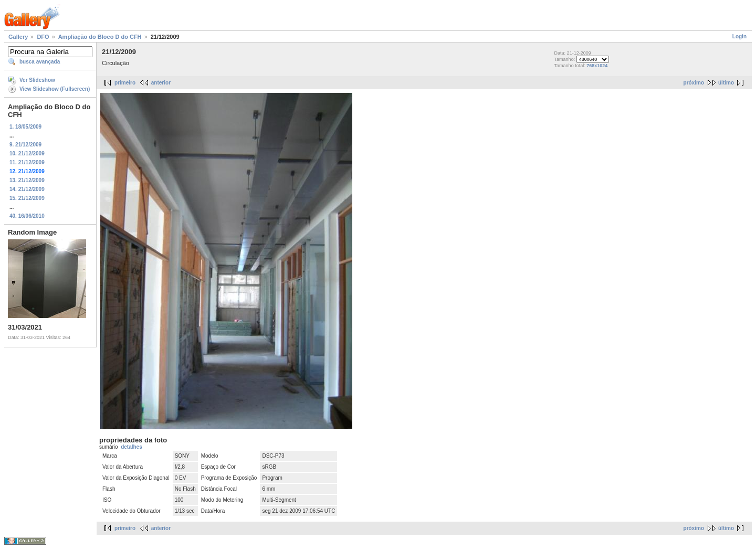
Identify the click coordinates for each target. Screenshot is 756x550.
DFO (43, 37)
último (726, 83)
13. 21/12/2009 (27, 180)
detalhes (132, 447)
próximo (694, 83)
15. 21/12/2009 (27, 198)
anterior (161, 83)
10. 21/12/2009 (27, 154)
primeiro (125, 83)
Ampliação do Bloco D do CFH (100, 37)
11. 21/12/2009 (27, 162)
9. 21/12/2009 (25, 145)
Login (739, 36)
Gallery (18, 37)
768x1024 (597, 66)
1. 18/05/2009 (25, 127)
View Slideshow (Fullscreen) (55, 89)
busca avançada (40, 62)
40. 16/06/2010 (27, 216)
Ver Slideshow (37, 80)
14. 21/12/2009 (27, 189)
